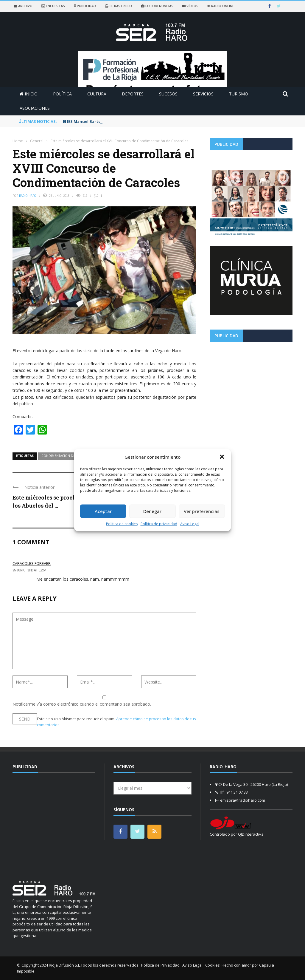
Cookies (213, 965)
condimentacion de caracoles (67, 456)
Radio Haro (28, 196)
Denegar (152, 511)
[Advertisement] (251, 388)
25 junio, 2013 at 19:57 (29, 570)
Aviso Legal (190, 524)
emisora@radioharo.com (243, 800)
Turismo (239, 94)
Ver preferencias (202, 511)
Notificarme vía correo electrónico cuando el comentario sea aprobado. (104, 701)
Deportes (133, 94)
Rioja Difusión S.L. (65, 965)
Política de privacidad (159, 524)
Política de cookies (122, 524)
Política (62, 94)
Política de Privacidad (160, 965)
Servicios (203, 94)
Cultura (97, 94)
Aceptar (103, 511)
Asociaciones (35, 108)
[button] (222, 457)
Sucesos (168, 94)
